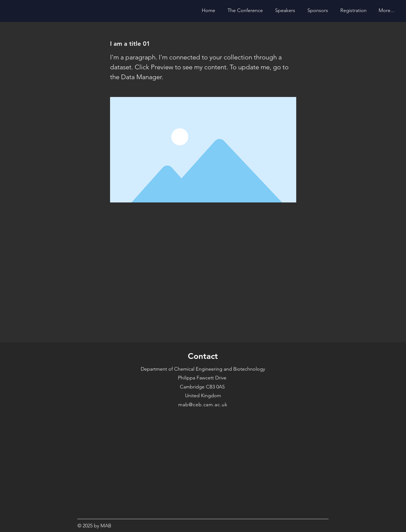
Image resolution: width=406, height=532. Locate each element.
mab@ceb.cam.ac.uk (203, 405)
